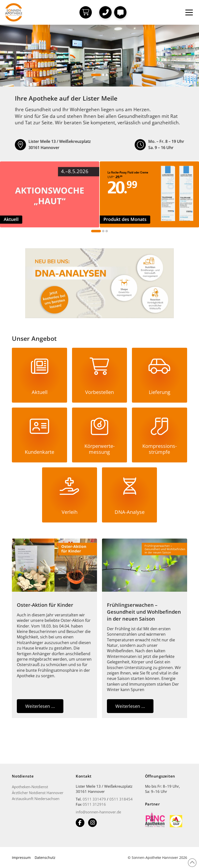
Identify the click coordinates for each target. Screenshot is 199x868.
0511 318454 (121, 799)
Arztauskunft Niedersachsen (36, 799)
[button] (105, 12)
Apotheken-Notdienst (30, 787)
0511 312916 (94, 804)
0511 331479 (94, 799)
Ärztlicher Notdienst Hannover (38, 793)
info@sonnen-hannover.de (98, 812)
